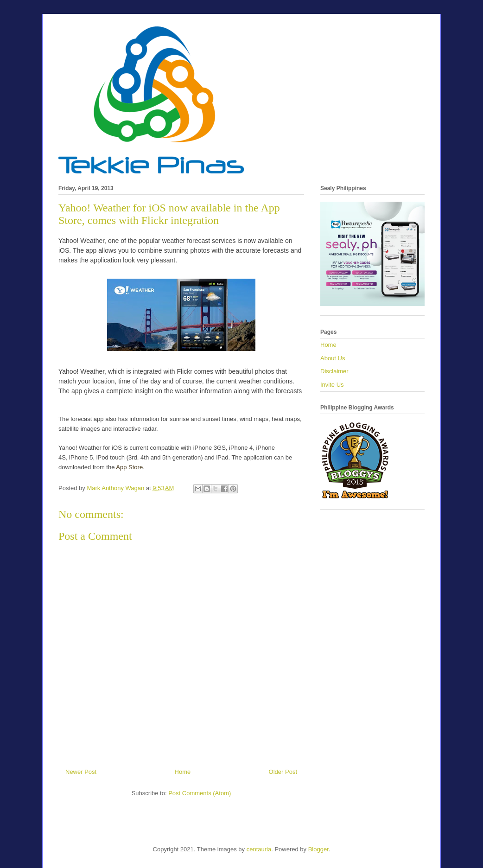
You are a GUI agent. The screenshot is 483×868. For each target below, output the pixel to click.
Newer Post (81, 772)
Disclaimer (334, 371)
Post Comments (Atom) (200, 793)
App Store (129, 467)
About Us (333, 358)
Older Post (283, 772)
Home (183, 772)
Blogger (318, 849)
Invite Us (332, 385)
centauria (259, 849)
